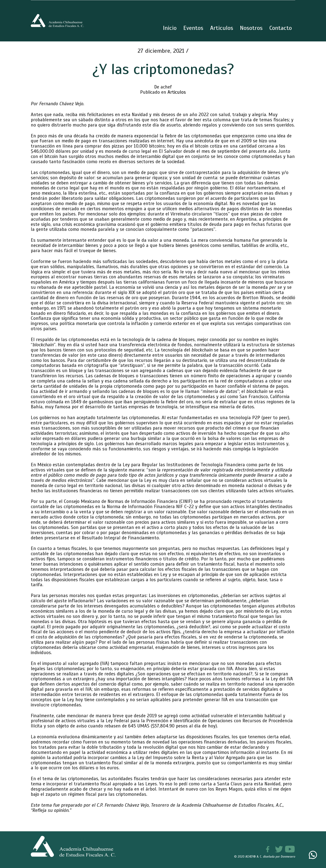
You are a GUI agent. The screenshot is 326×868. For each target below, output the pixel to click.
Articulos (177, 92)
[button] (313, 855)
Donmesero (288, 857)
